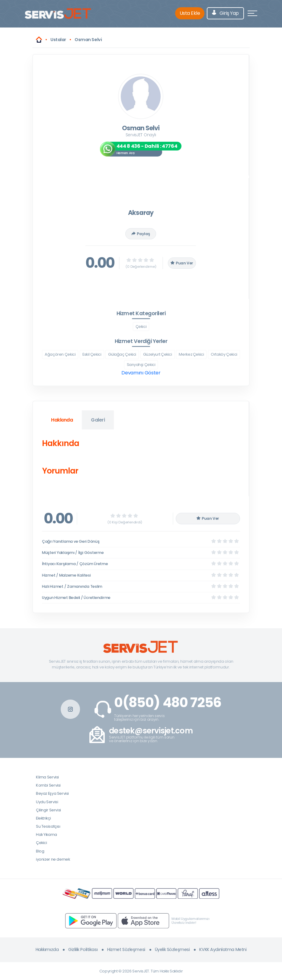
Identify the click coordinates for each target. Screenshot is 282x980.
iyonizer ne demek (53, 859)
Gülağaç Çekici (122, 354)
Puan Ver (182, 263)
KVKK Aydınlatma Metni (223, 949)
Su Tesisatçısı (48, 826)
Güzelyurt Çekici (158, 354)
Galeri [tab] (98, 420)
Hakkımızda (47, 949)
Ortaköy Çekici (224, 354)
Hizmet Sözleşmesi (126, 949)
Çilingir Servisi (48, 810)
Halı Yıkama (46, 834)
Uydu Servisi (47, 802)
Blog (40, 851)
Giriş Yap (225, 13)
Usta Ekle (190, 13)
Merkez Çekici (191, 354)
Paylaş (141, 234)
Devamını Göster (141, 373)
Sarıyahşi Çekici (141, 365)
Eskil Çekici (92, 354)
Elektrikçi (43, 818)
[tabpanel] (141, 458)
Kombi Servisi (48, 785)
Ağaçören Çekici (60, 354)
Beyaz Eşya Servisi (52, 793)
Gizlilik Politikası (83, 949)
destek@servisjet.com (151, 731)
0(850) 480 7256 (168, 703)
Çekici (141, 327)
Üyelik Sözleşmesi (172, 949)
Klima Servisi (47, 777)
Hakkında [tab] (62, 420)
